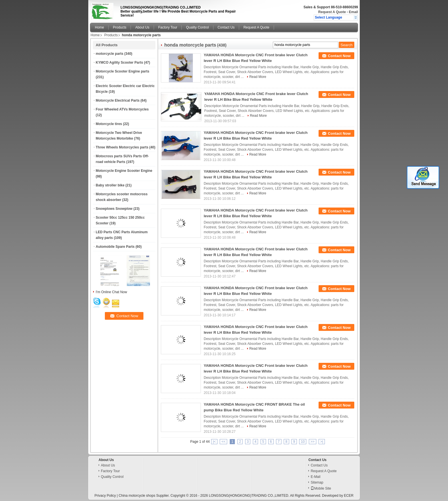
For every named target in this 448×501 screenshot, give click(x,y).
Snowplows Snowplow (114, 209)
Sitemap (317, 482)
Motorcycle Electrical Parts (118, 100)
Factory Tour (168, 27)
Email (353, 12)
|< (214, 442)
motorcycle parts (110, 54)
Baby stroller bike (110, 185)
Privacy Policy (105, 496)
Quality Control (197, 27)
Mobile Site (321, 488)
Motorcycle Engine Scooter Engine (124, 171)
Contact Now (339, 56)
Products (120, 27)
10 (303, 442)
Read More (258, 77)
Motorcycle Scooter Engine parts (122, 71)
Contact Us (226, 27)
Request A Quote (332, 12)
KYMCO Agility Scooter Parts (119, 63)
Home (99, 27)
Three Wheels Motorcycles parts (122, 147)
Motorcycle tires (109, 124)
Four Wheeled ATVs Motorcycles (122, 109)
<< (223, 442)
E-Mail (315, 477)
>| (322, 442)
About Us (142, 27)
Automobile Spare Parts (115, 247)
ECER (349, 496)
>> (313, 442)
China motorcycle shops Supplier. (144, 496)
